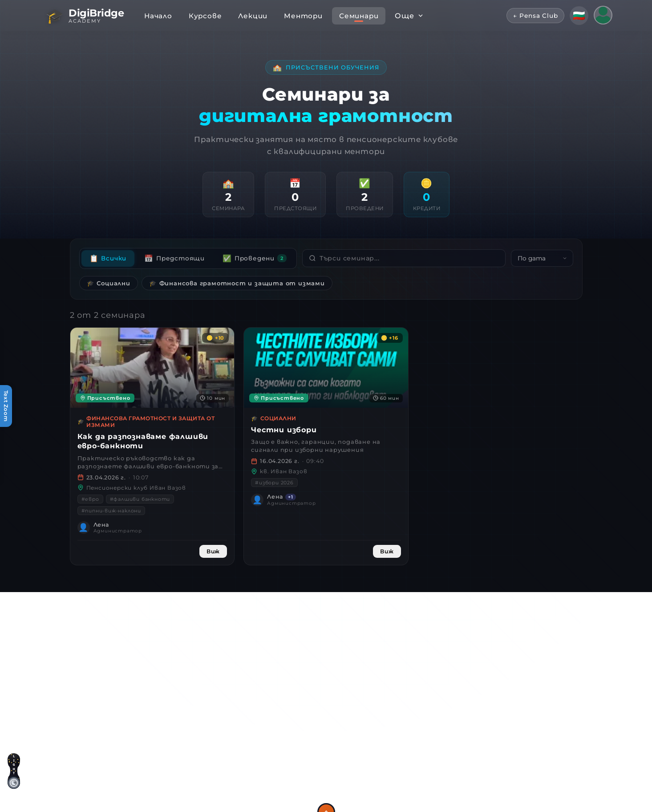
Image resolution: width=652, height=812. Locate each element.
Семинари (359, 16)
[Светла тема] (14, 777)
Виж (213, 551)
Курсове (205, 16)
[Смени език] (579, 16)
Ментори (303, 16)
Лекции (253, 16)
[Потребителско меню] (603, 15)
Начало (158, 16)
